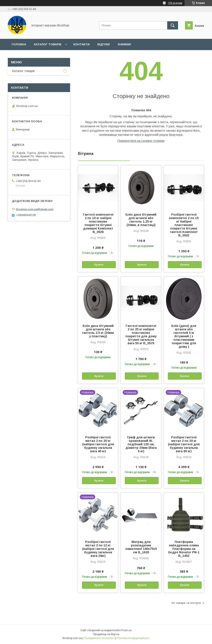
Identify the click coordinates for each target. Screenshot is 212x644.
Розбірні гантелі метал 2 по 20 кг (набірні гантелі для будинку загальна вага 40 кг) (98, 444)
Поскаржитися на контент (99, 638)
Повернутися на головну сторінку (141, 141)
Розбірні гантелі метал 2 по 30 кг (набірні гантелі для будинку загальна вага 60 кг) (184, 444)
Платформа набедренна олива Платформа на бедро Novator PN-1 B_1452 (184, 549)
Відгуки (104, 44)
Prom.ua (126, 630)
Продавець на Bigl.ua (106, 634)
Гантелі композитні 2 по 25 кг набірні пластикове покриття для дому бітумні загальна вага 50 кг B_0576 (141, 334)
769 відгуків (175, 3)
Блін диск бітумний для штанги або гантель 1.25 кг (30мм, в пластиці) (141, 220)
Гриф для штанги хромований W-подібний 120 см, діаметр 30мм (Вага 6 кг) (141, 444)
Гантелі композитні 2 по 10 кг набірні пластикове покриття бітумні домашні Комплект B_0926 (98, 223)
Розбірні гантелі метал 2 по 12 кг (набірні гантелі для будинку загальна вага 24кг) (98, 549)
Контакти (81, 44)
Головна (19, 44)
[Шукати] (173, 25)
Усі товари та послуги (186, 603)
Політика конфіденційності (133, 638)
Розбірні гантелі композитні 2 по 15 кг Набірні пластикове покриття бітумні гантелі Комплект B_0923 (184, 225)
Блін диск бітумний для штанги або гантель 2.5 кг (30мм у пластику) (98, 331)
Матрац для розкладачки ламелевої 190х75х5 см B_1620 (141, 547)
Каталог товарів (48, 44)
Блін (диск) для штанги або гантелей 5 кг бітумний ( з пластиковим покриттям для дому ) (184, 336)
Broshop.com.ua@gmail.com (35, 209)
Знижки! (124, 44)
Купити (99, 265)
